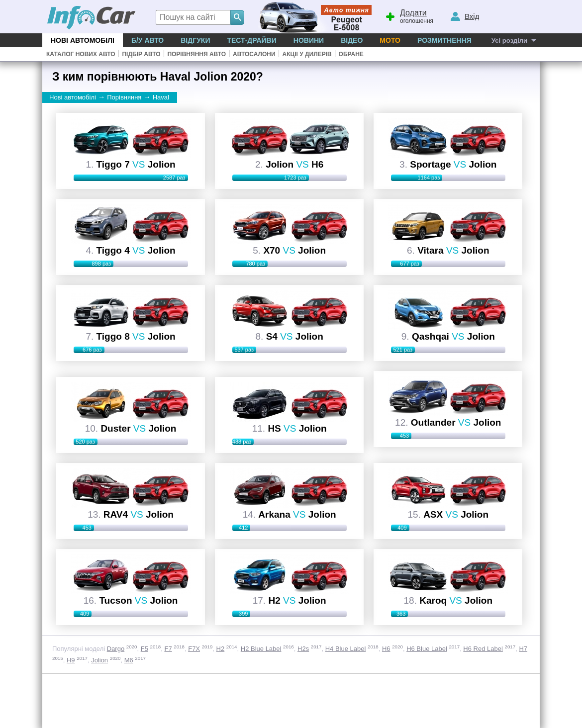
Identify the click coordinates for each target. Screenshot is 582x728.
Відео (352, 40)
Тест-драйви (251, 40)
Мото (390, 40)
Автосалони (254, 54)
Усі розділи (509, 41)
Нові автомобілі (83, 40)
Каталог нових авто (81, 54)
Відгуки (195, 40)
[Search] (237, 17)
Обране (351, 54)
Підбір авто (141, 54)
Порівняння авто (196, 54)
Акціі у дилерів (307, 54)
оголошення (409, 15)
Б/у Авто (147, 40)
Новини (309, 40)
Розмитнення (444, 40)
